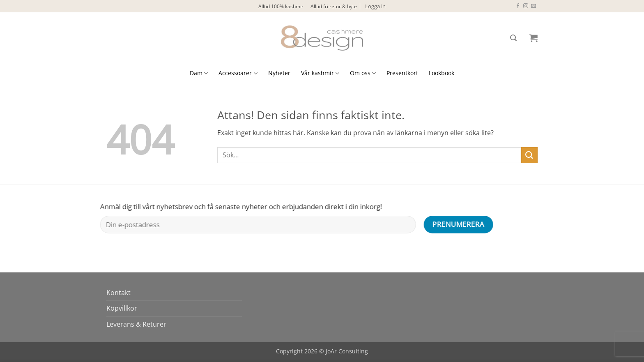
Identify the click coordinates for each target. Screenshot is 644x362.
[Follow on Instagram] (526, 6)
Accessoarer (238, 73)
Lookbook (442, 73)
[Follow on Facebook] (518, 6)
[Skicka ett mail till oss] (534, 6)
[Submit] (529, 155)
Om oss (363, 73)
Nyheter (279, 73)
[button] (375, 6)
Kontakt (118, 293)
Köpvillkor (122, 308)
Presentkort (402, 73)
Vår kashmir (320, 73)
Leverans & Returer (136, 324)
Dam (199, 73)
